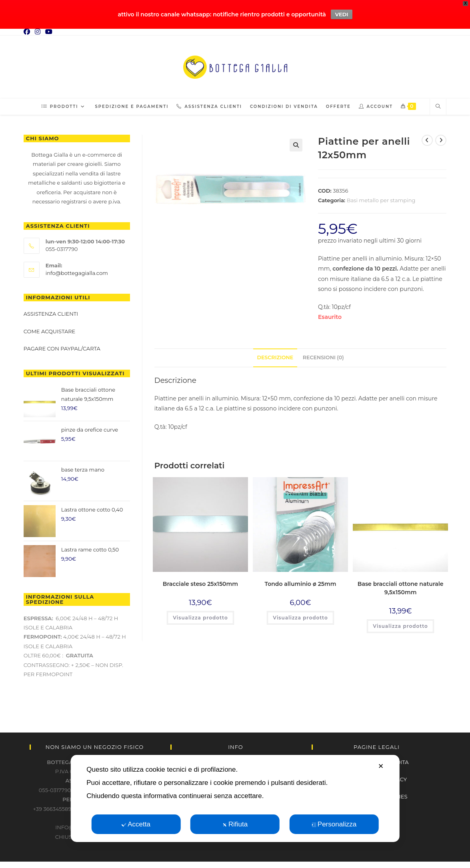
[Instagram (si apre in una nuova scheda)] (38, 30)
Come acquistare (50, 329)
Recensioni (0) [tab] (323, 355)
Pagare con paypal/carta (63, 346)
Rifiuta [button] (235, 824)
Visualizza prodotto (200, 615)
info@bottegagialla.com (77, 270)
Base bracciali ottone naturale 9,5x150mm (401, 586)
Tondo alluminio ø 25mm (301, 581)
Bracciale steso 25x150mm (200, 581)
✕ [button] (381, 766)
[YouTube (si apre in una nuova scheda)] (49, 30)
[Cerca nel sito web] (438, 104)
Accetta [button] (136, 824)
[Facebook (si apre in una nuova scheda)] (28, 30)
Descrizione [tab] (275, 355)
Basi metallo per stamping (381, 198)
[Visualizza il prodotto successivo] (441, 138)
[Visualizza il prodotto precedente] (427, 138)
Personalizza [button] (334, 824)
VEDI (341, 13)
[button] (296, 143)
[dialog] (235, 798)
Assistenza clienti (51, 311)
